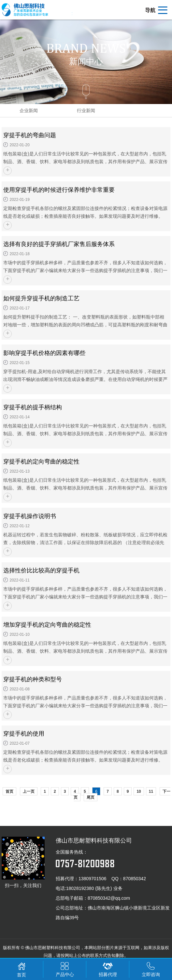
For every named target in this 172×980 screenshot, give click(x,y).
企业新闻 (29, 111)
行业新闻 (86, 111)
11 (151, 791)
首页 (9, 791)
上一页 (29, 791)
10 (139, 791)
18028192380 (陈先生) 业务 (94, 888)
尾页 (91, 797)
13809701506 (93, 879)
